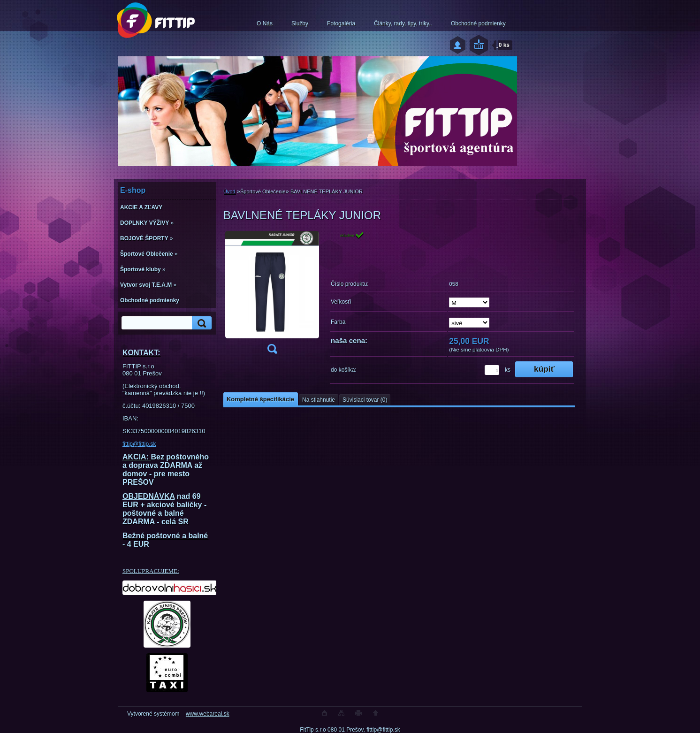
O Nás (265, 23)
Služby (300, 23)
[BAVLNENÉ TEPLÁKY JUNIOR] (272, 295)
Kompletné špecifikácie (260, 399)
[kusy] (492, 370)
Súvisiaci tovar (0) (365, 400)
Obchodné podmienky (478, 23)
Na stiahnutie (319, 400)
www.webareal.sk (208, 714)
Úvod (229, 191)
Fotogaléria (341, 23)
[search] (200, 323)
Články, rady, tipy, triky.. (403, 23)
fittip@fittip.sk (139, 444)
